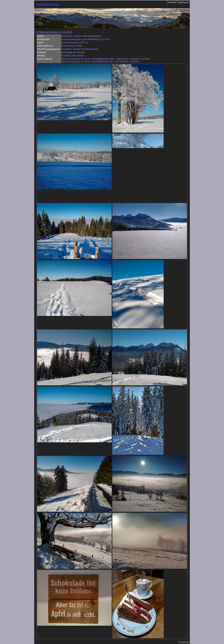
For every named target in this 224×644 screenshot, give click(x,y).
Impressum (183, 2)
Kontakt (172, 2)
